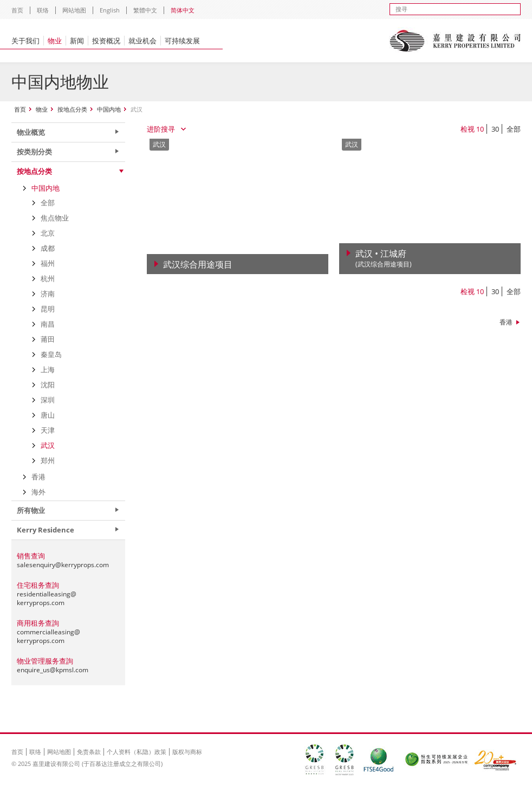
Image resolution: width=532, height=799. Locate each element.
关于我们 (25, 41)
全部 (514, 129)
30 (495, 129)
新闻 (77, 41)
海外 (38, 492)
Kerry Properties (455, 41)
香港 (506, 322)
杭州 (48, 278)
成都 (48, 248)
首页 (17, 10)
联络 (43, 10)
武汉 (48, 445)
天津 (48, 430)
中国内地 (109, 109)
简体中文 (183, 10)
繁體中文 (145, 10)
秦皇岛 (51, 354)
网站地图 (74, 10)
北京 (48, 233)
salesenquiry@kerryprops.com (63, 565)
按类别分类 (34, 152)
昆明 (48, 309)
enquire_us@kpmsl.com (53, 670)
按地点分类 (72, 109)
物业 (55, 41)
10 (480, 129)
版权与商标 (187, 752)
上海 (48, 369)
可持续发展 (182, 41)
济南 (48, 294)
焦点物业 (55, 218)
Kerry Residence (46, 530)
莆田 (48, 339)
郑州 (48, 460)
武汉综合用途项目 (198, 264)
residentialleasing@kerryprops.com (47, 598)
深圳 (48, 400)
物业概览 (31, 132)
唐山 (48, 415)
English (110, 10)
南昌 (48, 324)
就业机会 (142, 41)
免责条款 (89, 752)
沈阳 (48, 385)
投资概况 (106, 41)
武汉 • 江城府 (384, 259)
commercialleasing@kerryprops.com (48, 636)
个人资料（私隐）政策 (137, 752)
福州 (48, 263)
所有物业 (31, 510)
